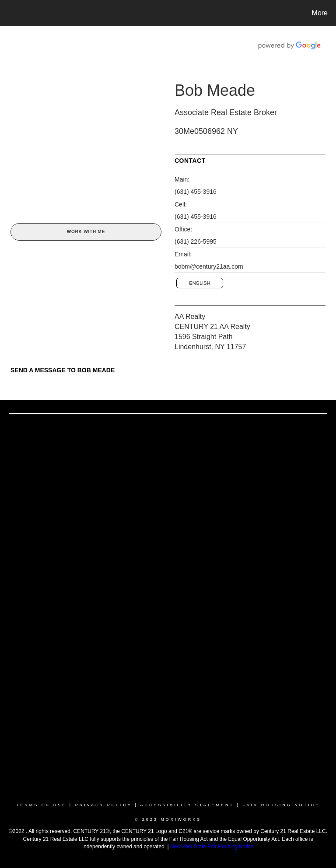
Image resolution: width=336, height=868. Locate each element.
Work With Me (86, 232)
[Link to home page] (9, 13)
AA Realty (190, 317)
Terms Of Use (42, 805)
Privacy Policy (104, 805)
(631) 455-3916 (196, 192)
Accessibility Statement (187, 805)
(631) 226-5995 (196, 241)
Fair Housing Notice (281, 805)
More (320, 13)
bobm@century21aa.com (209, 266)
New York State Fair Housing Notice (212, 847)
